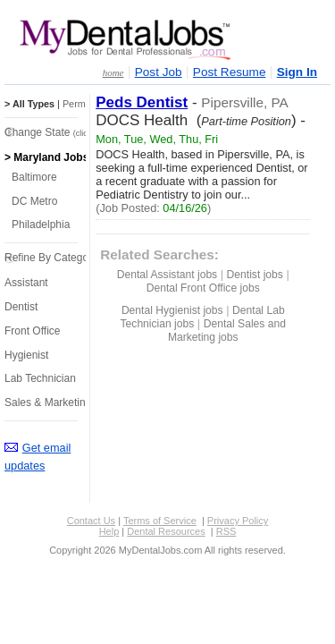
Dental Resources (166, 531)
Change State (59, 132)
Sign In (297, 72)
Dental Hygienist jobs (172, 310)
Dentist (21, 307)
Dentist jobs (255, 275)
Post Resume (230, 72)
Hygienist (26, 355)
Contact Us (91, 521)
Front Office (32, 331)
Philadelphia (41, 225)
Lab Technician (40, 378)
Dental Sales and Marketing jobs (227, 330)
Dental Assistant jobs (167, 275)
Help (109, 531)
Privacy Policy (238, 521)
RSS (226, 531)
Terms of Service (160, 521)
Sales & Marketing (48, 402)
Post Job (159, 72)
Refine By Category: (52, 258)
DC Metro (34, 201)
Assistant (26, 283)
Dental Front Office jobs (203, 288)
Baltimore (34, 177)
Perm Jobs (86, 104)
